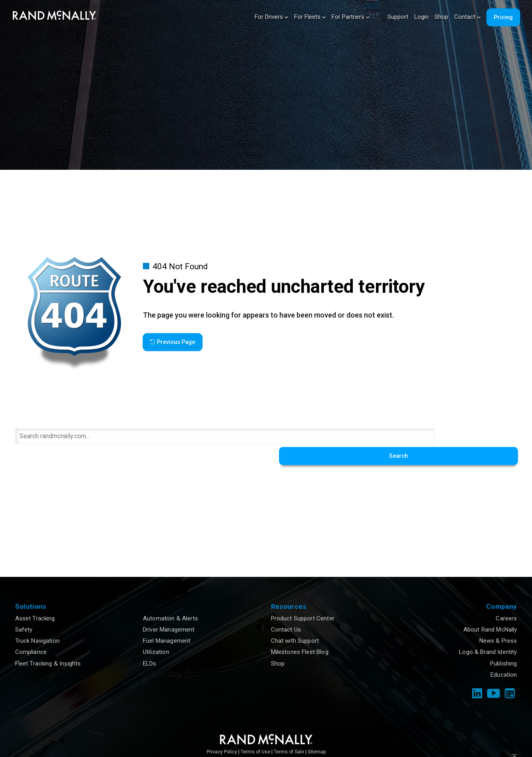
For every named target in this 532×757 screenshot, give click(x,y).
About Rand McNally (490, 611)
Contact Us (286, 611)
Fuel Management (167, 622)
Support (398, 17)
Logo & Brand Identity (488, 634)
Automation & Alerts (170, 600)
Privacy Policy (222, 733)
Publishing (504, 645)
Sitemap (317, 733)
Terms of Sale (289, 733)
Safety (24, 611)
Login (421, 17)
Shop (441, 17)
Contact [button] (467, 17)
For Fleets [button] (310, 17)
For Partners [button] (351, 17)
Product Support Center (303, 600)
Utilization (156, 634)
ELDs (150, 645)
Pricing (503, 17)
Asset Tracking (35, 600)
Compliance (31, 634)
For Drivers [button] (271, 17)
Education (504, 656)
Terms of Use (255, 733)
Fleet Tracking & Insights (48, 645)
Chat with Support (295, 622)
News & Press (498, 622)
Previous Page (172, 342)
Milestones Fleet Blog (300, 634)
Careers (506, 600)
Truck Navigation (37, 622)
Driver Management (169, 611)
